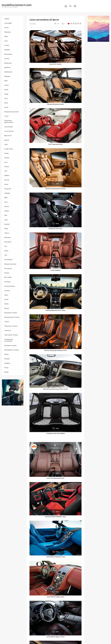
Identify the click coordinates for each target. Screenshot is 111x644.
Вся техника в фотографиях (17, 6)
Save (57, 59)
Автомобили (33, 24)
